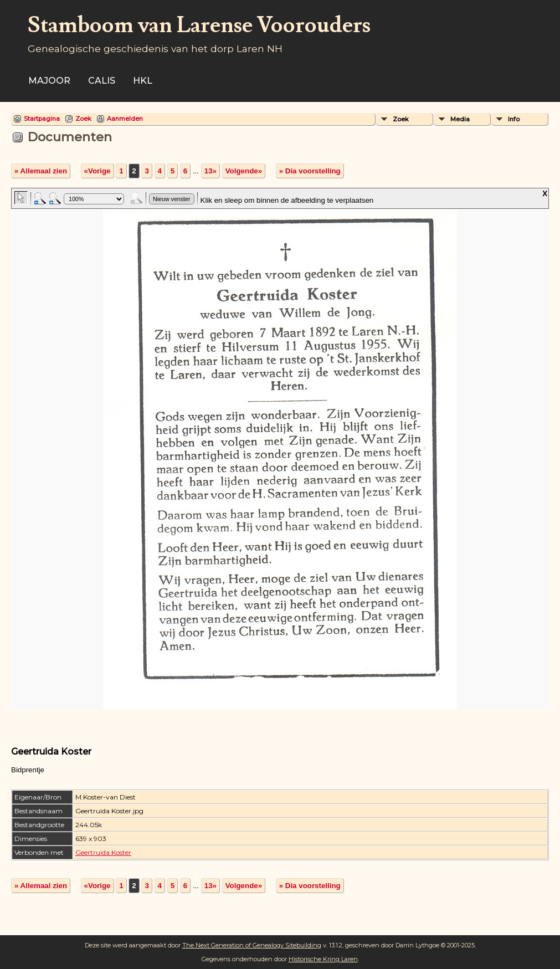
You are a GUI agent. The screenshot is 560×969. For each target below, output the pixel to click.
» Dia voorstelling (310, 171)
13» (210, 171)
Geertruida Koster (103, 852)
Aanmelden (125, 119)
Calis (102, 81)
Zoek (83, 119)
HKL (143, 81)
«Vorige (97, 171)
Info (514, 119)
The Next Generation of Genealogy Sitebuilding (252, 945)
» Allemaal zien (41, 171)
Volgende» (244, 171)
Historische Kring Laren (323, 959)
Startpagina (42, 119)
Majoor (49, 81)
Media (460, 119)
